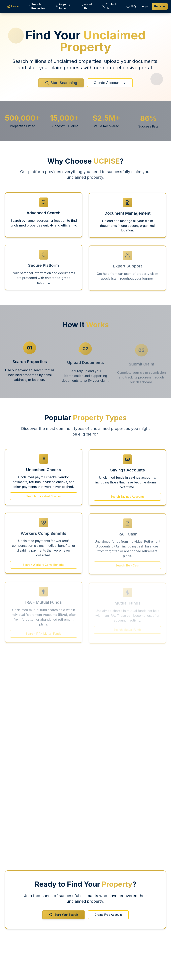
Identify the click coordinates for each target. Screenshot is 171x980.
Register (160, 6)
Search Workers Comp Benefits (43, 567)
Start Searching (61, 86)
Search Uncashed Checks (44, 499)
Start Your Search (63, 918)
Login (144, 6)
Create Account (110, 86)
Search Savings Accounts (128, 499)
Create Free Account (108, 918)
